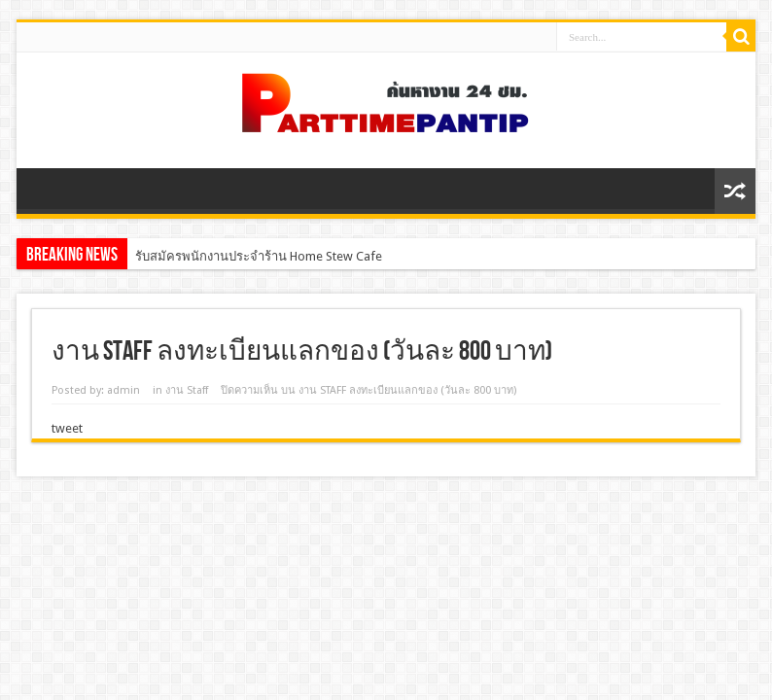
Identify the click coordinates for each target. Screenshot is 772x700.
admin (123, 390)
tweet (67, 428)
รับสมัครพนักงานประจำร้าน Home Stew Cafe (259, 256)
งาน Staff (187, 390)
